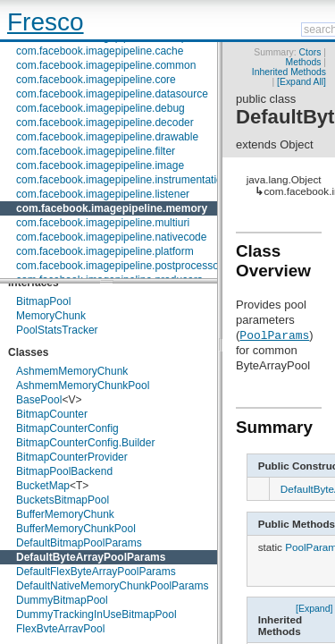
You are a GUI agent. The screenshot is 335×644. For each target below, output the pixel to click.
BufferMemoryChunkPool (76, 529)
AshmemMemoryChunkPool (83, 386)
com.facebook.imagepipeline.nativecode (111, 237)
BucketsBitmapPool (63, 500)
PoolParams (274, 335)
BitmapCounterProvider (72, 457)
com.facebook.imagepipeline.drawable (107, 137)
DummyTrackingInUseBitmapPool (96, 614)
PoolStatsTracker (57, 330)
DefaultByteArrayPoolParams (91, 557)
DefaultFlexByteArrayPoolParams (96, 572)
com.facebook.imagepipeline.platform (105, 251)
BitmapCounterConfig (67, 428)
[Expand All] (301, 82)
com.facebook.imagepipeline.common (106, 65)
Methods (304, 62)
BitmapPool (43, 301)
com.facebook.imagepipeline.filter (96, 151)
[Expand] (314, 607)
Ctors (310, 52)
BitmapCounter (52, 414)
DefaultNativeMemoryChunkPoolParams (112, 586)
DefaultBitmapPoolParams (79, 543)
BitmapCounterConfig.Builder (85, 443)
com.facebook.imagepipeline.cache (100, 51)
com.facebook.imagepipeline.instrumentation (122, 180)
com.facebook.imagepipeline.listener (103, 194)
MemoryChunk (51, 316)
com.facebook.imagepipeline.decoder (105, 123)
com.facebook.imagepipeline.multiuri (103, 223)
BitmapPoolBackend (64, 471)
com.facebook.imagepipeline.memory (112, 208)
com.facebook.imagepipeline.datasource (112, 94)
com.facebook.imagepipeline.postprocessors (122, 266)
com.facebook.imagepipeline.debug (100, 108)
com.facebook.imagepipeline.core (96, 80)
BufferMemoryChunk (65, 514)
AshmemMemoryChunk (72, 371)
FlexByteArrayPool (60, 629)
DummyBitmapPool (62, 600)
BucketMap (43, 486)
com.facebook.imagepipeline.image (100, 165)
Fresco (46, 22)
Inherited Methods (289, 72)
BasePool (39, 400)
